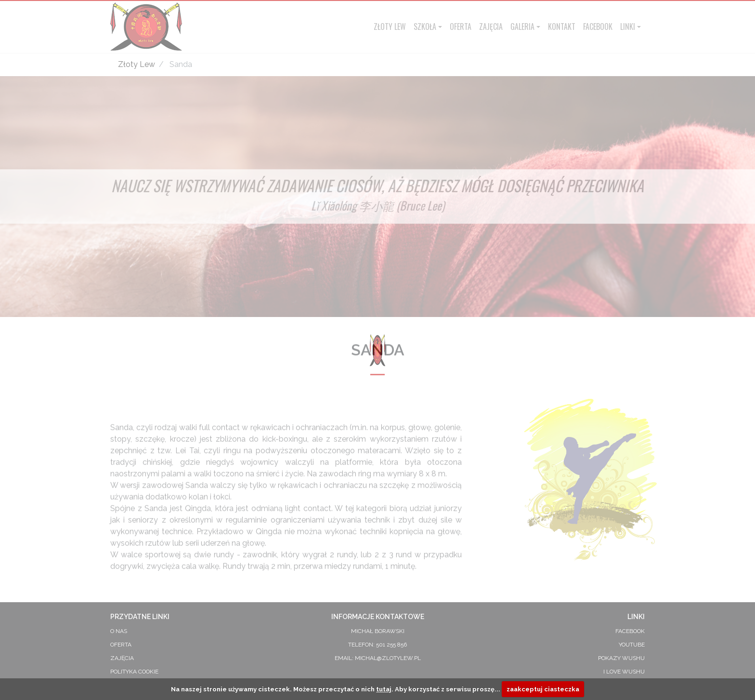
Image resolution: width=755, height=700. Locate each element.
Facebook (598, 26)
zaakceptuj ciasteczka (543, 689)
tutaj (384, 689)
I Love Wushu (624, 672)
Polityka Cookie (134, 672)
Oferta (461, 26)
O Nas (119, 631)
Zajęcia (491, 26)
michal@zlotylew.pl (388, 658)
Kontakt (562, 26)
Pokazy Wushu (621, 658)
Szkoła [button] (425, 26)
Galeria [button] (522, 26)
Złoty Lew (390, 26)
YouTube (632, 645)
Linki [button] (628, 26)
